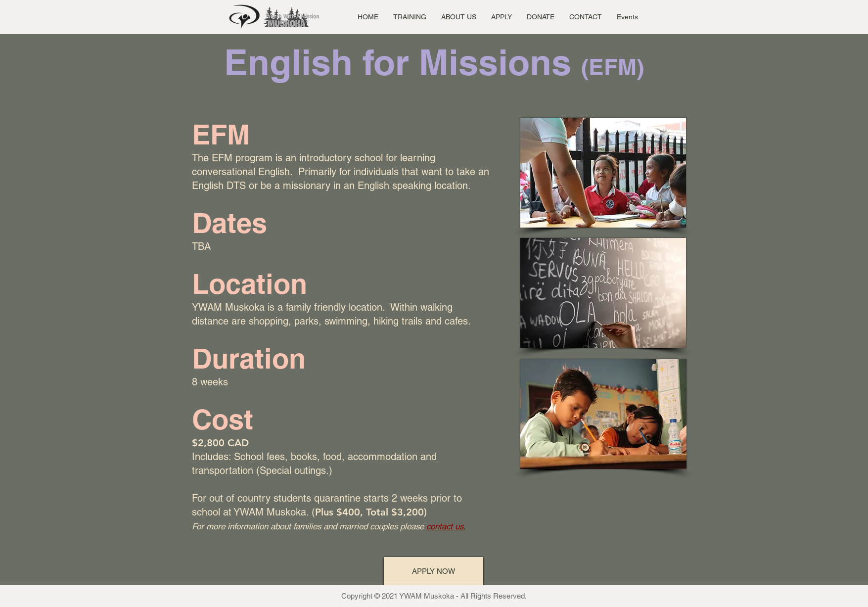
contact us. (446, 526)
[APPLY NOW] (434, 571)
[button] (410, 17)
